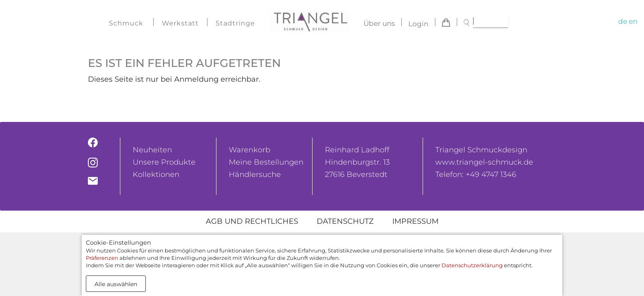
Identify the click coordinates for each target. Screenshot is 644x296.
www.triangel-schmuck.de (484, 162)
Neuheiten (152, 150)
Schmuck (126, 23)
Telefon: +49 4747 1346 (476, 174)
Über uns (379, 24)
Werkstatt (180, 23)
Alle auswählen (116, 284)
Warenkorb (250, 150)
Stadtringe (235, 23)
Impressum (415, 221)
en (633, 21)
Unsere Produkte (164, 162)
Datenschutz (345, 221)
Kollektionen (156, 174)
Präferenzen (102, 258)
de (623, 21)
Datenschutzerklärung (472, 265)
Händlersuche (255, 174)
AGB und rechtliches (252, 221)
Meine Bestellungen (266, 162)
